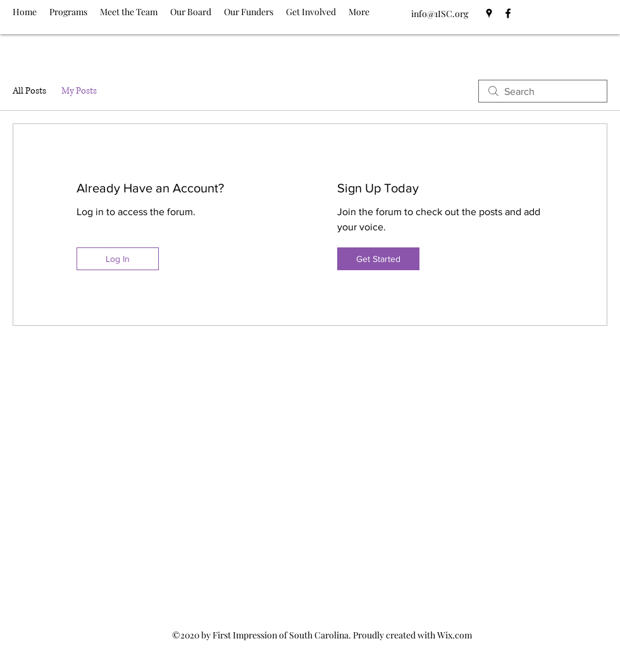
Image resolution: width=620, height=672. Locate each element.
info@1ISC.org (440, 14)
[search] (543, 91)
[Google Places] (489, 13)
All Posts (29, 91)
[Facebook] (508, 13)
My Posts (79, 91)
